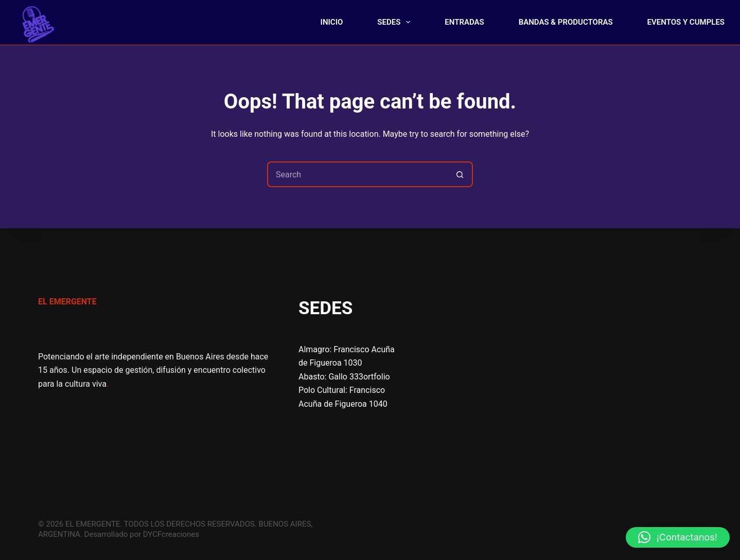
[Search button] (460, 174)
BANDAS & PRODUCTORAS (566, 22)
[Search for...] (357, 174)
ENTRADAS (464, 22)
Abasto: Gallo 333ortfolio (344, 377)
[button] (678, 537)
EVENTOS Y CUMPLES (686, 22)
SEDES (396, 22)
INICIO (332, 22)
